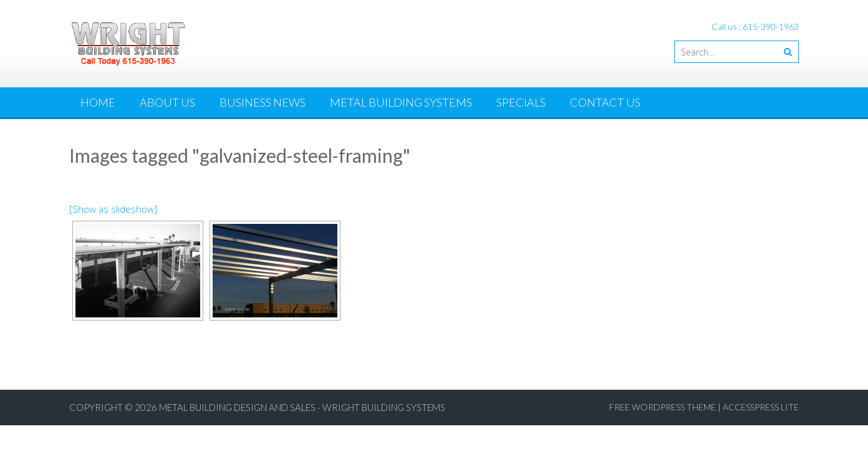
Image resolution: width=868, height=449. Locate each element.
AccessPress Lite (761, 407)
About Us (167, 102)
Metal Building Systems (401, 102)
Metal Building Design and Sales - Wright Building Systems (302, 407)
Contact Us (605, 102)
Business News (263, 102)
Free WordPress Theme (663, 407)
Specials (521, 102)
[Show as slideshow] (113, 209)
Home (98, 102)
